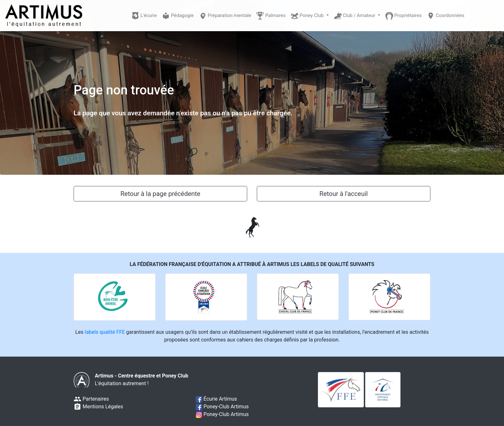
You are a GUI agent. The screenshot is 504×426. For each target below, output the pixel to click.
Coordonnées (446, 16)
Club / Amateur (355, 16)
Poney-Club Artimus (222, 407)
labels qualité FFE (105, 332)
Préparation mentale (225, 16)
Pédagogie (178, 16)
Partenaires (91, 399)
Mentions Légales (98, 407)
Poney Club (308, 16)
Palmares (271, 16)
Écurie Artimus (216, 399)
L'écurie (144, 16)
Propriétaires (404, 16)
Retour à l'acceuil (344, 194)
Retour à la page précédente (160, 194)
